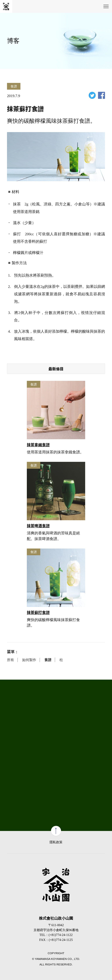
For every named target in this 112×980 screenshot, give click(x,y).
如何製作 (29, 660)
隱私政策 (56, 842)
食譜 (48, 660)
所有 (10, 660)
